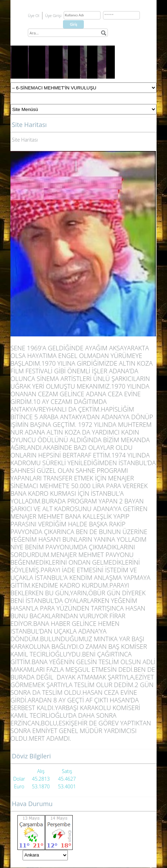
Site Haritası (25, 140)
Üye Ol (34, 15)
